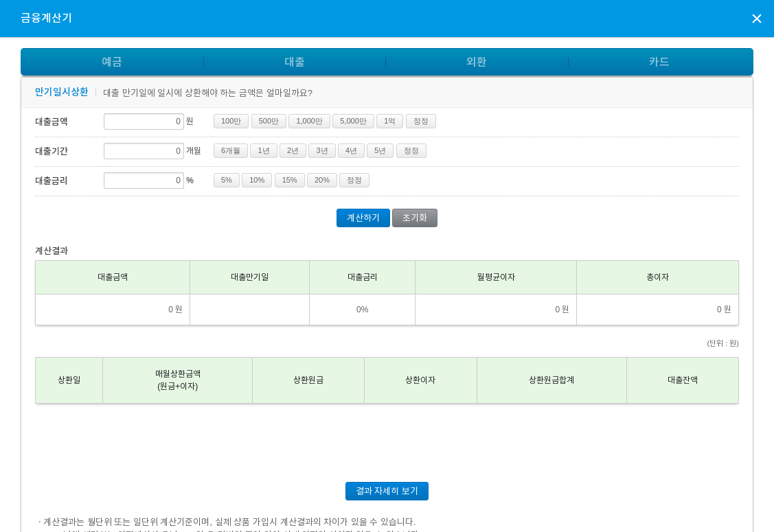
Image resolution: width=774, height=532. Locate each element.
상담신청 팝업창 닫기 (757, 18)
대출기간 (52, 151)
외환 (477, 62)
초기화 (415, 218)
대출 (295, 62)
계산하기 (363, 218)
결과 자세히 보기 (387, 491)
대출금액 (52, 122)
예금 (112, 62)
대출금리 (52, 181)
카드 (659, 62)
